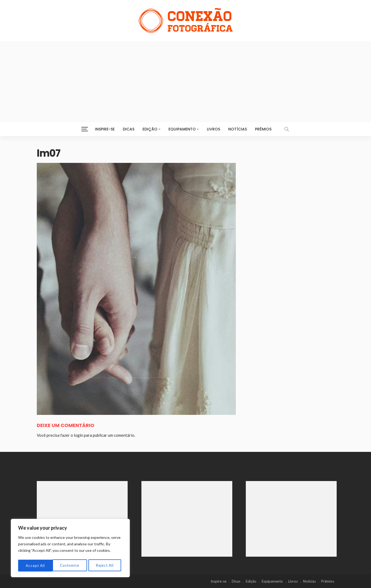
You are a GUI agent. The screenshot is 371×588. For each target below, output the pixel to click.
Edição (150, 129)
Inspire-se (105, 129)
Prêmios (263, 129)
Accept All (106, 565)
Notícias (238, 129)
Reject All (71, 565)
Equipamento (182, 129)
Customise (35, 565)
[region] (70, 549)
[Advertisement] (186, 82)
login (78, 435)
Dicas (129, 129)
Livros (213, 129)
